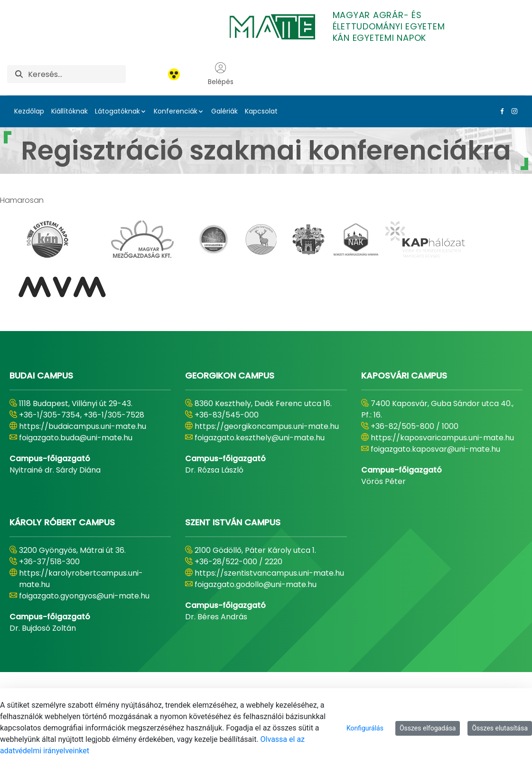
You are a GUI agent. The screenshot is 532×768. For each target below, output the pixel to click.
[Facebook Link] (500, 111)
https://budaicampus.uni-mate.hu (83, 426)
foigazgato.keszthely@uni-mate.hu (260, 438)
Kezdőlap (29, 111)
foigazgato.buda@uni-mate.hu (76, 438)
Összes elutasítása (500, 728)
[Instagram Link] (513, 111)
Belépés (221, 74)
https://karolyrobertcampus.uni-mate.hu (81, 579)
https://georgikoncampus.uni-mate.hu (267, 426)
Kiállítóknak (70, 111)
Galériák (224, 111)
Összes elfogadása (428, 728)
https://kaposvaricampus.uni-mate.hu (442, 438)
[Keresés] (77, 74)
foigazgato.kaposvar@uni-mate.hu (435, 449)
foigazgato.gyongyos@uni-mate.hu (84, 596)
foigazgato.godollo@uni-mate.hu (256, 584)
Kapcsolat (261, 111)
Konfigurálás (365, 728)
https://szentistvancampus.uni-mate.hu (269, 573)
